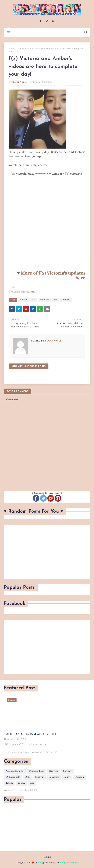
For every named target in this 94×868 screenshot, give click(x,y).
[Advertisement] (47, 552)
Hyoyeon (54, 771)
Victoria (22, 49)
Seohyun (40, 777)
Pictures (44, 300)
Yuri (32, 783)
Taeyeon (79, 777)
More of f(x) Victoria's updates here (53, 276)
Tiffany (9, 783)
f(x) (34, 300)
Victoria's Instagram (22, 292)
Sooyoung (54, 777)
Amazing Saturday (15, 771)
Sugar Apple (20, 82)
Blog (40, 863)
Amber (24, 300)
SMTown (68, 771)
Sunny (67, 777)
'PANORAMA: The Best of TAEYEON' (30, 734)
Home (12, 49)
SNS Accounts (13, 777)
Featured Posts (37, 771)
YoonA (21, 783)
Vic (55, 300)
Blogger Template (69, 863)
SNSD (28, 777)
